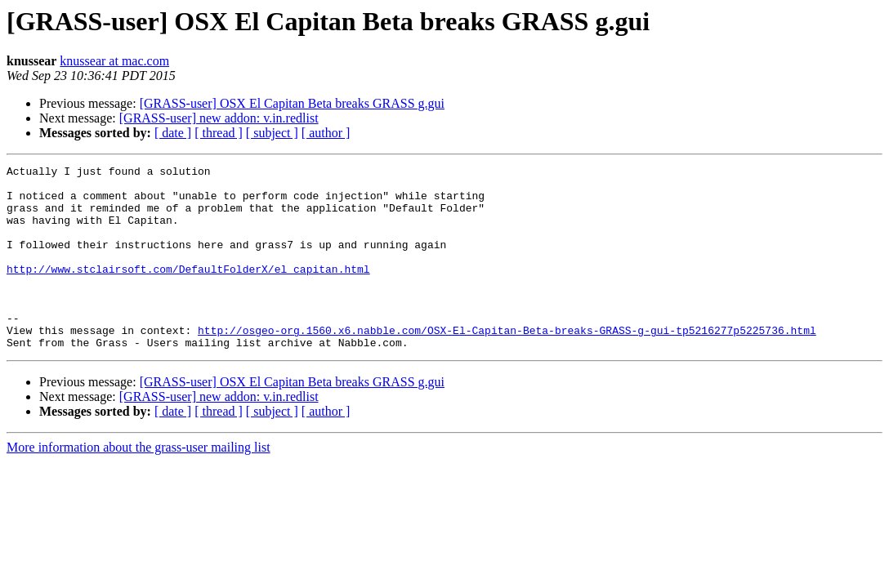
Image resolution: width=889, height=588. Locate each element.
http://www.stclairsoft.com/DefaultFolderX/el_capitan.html (188, 291)
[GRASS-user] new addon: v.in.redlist (219, 118)
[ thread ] (219, 133)
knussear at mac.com (114, 61)
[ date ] (173, 133)
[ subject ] (272, 133)
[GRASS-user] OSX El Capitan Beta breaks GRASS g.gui (292, 103)
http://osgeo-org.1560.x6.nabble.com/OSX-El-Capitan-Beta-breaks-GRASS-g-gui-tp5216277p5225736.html (507, 364)
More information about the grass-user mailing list (138, 484)
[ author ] (326, 133)
